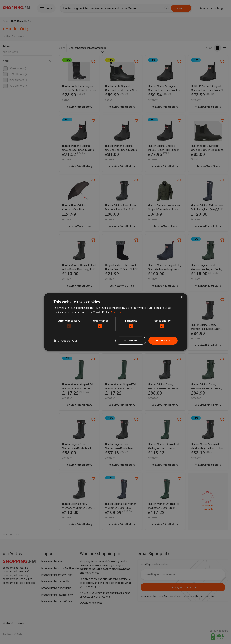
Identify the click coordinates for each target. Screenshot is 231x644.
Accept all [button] (163, 340)
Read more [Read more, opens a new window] (118, 312)
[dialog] (116, 322)
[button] (66, 341)
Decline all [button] (131, 340)
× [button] (182, 297)
